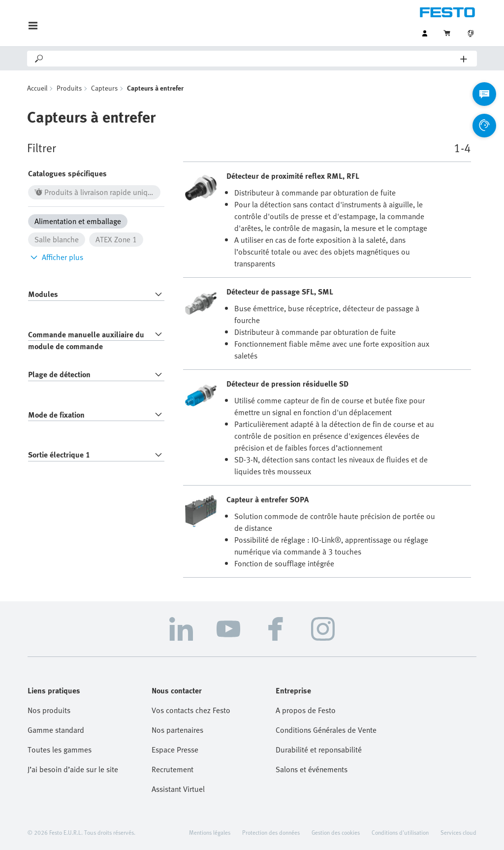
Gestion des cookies (336, 832)
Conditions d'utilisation (400, 832)
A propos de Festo (306, 710)
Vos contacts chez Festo (191, 710)
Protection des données (271, 832)
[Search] (252, 59)
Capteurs (104, 88)
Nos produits (49, 710)
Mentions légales (210, 832)
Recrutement (173, 769)
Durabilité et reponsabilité (319, 750)
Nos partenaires (177, 730)
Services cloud (458, 832)
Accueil (37, 88)
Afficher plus (56, 257)
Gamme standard (56, 730)
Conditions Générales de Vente (326, 730)
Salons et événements (312, 769)
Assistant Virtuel (178, 789)
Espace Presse (175, 750)
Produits (69, 88)
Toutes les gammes (60, 750)
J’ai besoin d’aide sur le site (73, 769)
